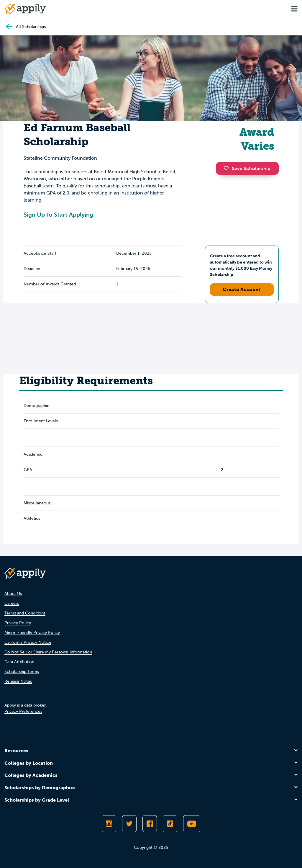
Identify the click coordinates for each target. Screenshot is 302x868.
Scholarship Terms (22, 672)
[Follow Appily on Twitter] (129, 824)
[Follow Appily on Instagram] (109, 824)
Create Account (242, 289)
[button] (228, 168)
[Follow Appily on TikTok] (170, 824)
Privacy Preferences (23, 711)
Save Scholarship (247, 168)
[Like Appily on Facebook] (150, 824)
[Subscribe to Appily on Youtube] (192, 824)
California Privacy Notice (28, 642)
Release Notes (18, 681)
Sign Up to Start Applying (58, 215)
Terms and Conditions (25, 613)
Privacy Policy (18, 623)
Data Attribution (19, 662)
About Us (13, 594)
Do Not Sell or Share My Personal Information (48, 652)
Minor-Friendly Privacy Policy (32, 633)
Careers (12, 603)
